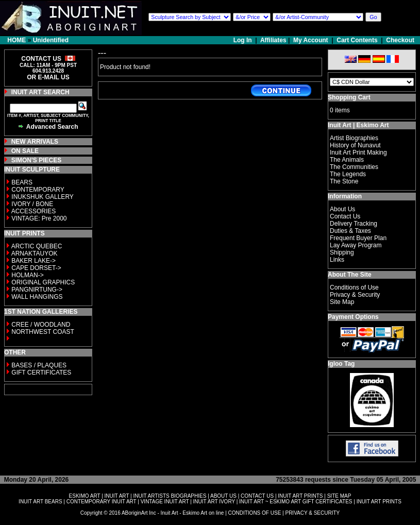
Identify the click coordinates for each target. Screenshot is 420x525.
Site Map (342, 302)
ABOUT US (223, 496)
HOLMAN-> (27, 275)
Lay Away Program (356, 245)
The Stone (344, 181)
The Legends (348, 174)
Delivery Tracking (354, 224)
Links (337, 260)
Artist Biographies (354, 138)
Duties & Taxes (350, 231)
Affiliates (273, 40)
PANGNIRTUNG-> (37, 290)
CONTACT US (257, 496)
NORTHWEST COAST (42, 332)
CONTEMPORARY (38, 190)
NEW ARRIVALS (35, 142)
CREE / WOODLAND (40, 325)
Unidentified (51, 40)
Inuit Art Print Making (358, 153)
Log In (243, 40)
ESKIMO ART (85, 496)
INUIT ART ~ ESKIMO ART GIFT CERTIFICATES (296, 502)
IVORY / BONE (32, 204)
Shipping (342, 252)
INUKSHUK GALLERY (43, 197)
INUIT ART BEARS (40, 502)
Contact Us (345, 216)
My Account (311, 40)
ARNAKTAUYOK (35, 253)
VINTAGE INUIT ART (165, 502)
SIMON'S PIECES (37, 160)
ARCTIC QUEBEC (37, 246)
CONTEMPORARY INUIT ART (102, 502)
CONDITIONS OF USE (255, 513)
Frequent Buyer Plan (358, 238)
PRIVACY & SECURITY (312, 513)
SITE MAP (339, 496)
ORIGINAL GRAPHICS (43, 282)
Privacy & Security (355, 295)
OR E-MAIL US (48, 77)
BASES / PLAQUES (39, 365)
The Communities (354, 167)
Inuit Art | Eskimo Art (358, 125)
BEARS (22, 182)
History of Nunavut (355, 145)
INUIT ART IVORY (214, 502)
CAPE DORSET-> (36, 268)
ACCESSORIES (34, 211)
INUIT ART (117, 496)
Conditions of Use (354, 287)
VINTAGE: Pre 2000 (39, 218)
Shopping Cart (349, 97)
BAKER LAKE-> (33, 261)
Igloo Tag (341, 364)
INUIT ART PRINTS (300, 496)
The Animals (347, 160)
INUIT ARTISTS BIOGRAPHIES (170, 496)
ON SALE (25, 151)
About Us (342, 209)
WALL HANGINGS (37, 297)
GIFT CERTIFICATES (41, 372)
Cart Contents (357, 40)
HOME (16, 40)
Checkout (400, 40)
